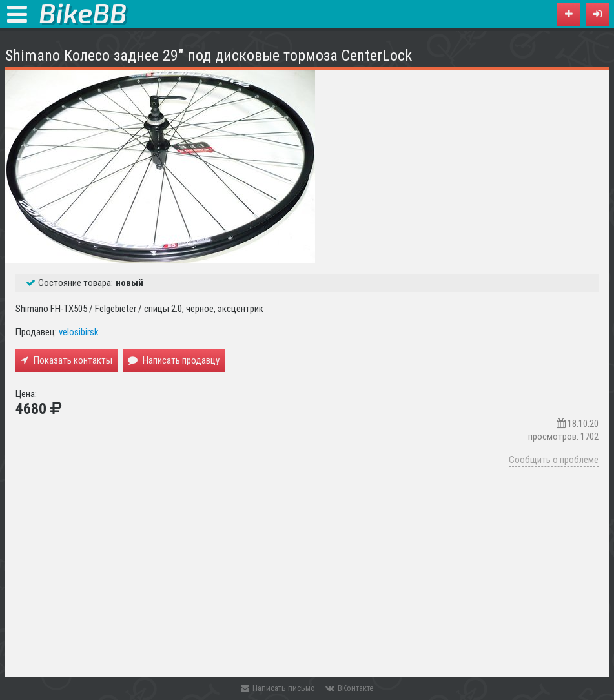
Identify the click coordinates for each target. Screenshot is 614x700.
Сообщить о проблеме (554, 460)
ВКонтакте (349, 688)
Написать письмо (278, 688)
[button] (597, 14)
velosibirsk (79, 332)
